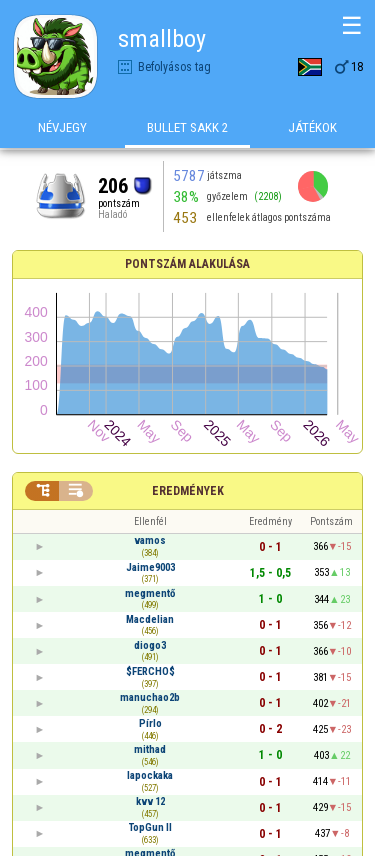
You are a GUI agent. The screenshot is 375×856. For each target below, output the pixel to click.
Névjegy (62, 128)
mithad (150, 749)
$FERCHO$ (150, 671)
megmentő (150, 593)
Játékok (312, 128)
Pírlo (150, 723)
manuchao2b (150, 697)
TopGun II (150, 827)
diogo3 (150, 645)
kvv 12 (150, 801)
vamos (150, 540)
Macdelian (150, 619)
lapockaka (150, 775)
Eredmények (188, 491)
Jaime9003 (150, 567)
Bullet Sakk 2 (188, 128)
